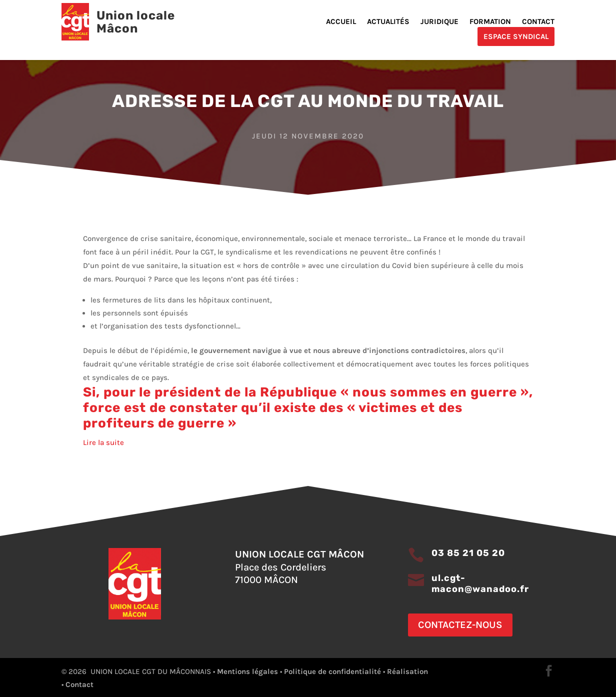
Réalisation (407, 671)
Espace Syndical (516, 36)
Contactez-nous (460, 625)
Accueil (341, 22)
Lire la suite (103, 442)
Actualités (388, 22)
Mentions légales (247, 671)
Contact (538, 22)
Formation (490, 22)
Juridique (439, 22)
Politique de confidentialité (332, 671)
